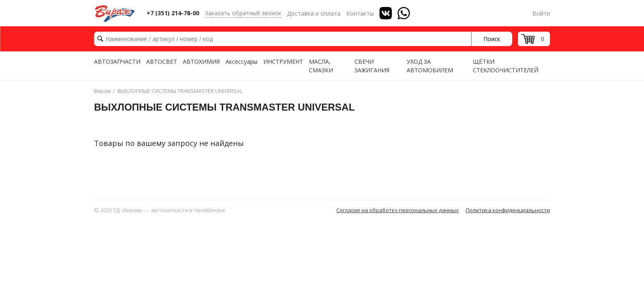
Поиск (492, 39)
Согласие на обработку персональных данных (398, 210)
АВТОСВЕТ (162, 61)
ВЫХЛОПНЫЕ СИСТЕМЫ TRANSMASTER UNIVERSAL (180, 91)
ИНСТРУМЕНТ (283, 61)
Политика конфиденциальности (508, 210)
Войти (541, 13)
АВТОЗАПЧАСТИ (117, 61)
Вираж (102, 91)
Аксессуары (241, 61)
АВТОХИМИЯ (201, 61)
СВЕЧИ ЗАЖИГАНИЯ (372, 66)
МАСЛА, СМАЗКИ (321, 66)
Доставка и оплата (314, 13)
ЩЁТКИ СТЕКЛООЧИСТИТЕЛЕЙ (506, 66)
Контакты (360, 13)
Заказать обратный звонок (243, 13)
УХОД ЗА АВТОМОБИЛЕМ (430, 66)
